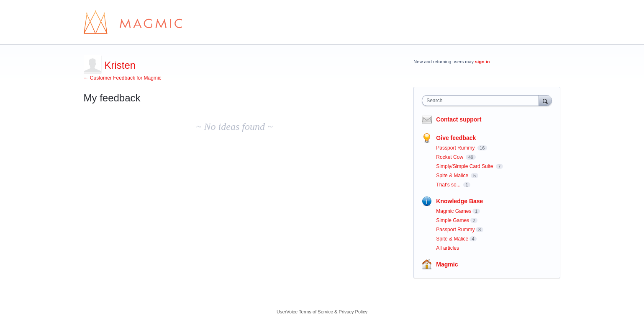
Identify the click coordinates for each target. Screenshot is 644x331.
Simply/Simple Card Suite (465, 166)
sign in (482, 62)
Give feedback (456, 138)
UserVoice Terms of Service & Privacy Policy (322, 312)
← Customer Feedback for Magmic (123, 78)
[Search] (545, 100)
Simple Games (453, 220)
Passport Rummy (456, 148)
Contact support (459, 119)
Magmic (447, 264)
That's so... (449, 185)
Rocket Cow (450, 157)
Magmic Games (454, 211)
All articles (448, 248)
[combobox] (482, 101)
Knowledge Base (459, 201)
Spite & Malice (453, 176)
